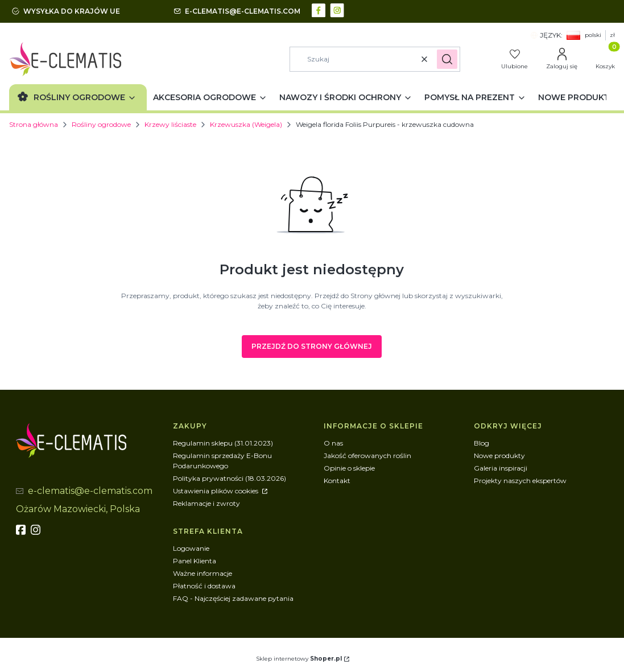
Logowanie (191, 548)
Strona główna (34, 124)
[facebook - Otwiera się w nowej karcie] (320, 9)
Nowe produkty (499, 455)
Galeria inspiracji (501, 468)
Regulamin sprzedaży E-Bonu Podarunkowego (222, 461)
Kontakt (337, 481)
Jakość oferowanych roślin (367, 455)
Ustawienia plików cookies (216, 491)
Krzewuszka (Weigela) (246, 124)
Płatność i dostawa (204, 586)
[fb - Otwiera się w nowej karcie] (22, 530)
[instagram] (37, 530)
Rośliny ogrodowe (101, 124)
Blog (482, 443)
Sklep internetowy (299, 659)
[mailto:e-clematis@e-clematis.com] (237, 12)
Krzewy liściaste (170, 124)
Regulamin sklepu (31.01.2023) (223, 443)
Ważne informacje (203, 573)
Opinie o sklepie (349, 468)
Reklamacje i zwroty (206, 503)
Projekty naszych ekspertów (520, 481)
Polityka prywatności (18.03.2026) (230, 478)
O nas (333, 443)
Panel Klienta (195, 561)
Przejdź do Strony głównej (312, 346)
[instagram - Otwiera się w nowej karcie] (338, 9)
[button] (447, 59)
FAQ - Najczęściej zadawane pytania (233, 598)
